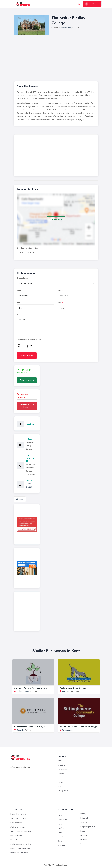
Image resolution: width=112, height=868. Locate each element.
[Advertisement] (56, 156)
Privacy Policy (63, 791)
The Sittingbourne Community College (78, 727)
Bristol (60, 832)
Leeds (83, 831)
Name (19, 290)
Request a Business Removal (27, 406)
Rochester (20, 730)
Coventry (61, 841)
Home (60, 761)
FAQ (59, 786)
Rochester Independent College (30, 727)
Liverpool (84, 840)
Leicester (84, 835)
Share (20, 499)
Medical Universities (18, 827)
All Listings (61, 765)
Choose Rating (22, 278)
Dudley (83, 814)
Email (59, 290)
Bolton (60, 824)
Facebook (30, 424)
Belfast (60, 815)
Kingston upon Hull (88, 827)
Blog (59, 778)
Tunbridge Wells (23, 691)
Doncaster (61, 845)
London (83, 844)
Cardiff (60, 837)
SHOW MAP (56, 220)
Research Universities (18, 814)
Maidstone (66, 691)
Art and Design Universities (21, 831)
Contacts (61, 774)
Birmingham (62, 820)
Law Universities (16, 835)
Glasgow (84, 822)
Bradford (61, 828)
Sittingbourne (67, 730)
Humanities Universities (19, 840)
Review (19, 315)
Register (61, 782)
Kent (70, 28)
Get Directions (31, 458)
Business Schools (17, 823)
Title (18, 303)
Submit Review (27, 355)
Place (60, 303)
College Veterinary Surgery (73, 688)
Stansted (64, 28)
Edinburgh (84, 818)
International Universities (19, 853)
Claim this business (27, 380)
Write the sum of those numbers (29, 340)
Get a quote (62, 769)
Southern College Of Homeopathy (31, 688)
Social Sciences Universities (21, 844)
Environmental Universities (20, 848)
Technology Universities (19, 818)
